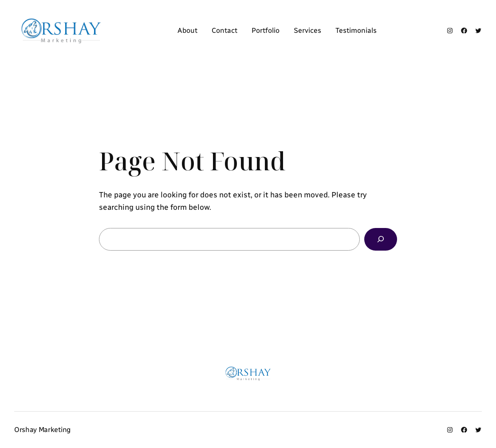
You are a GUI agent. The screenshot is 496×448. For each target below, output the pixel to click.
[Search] (381, 239)
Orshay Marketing (42, 430)
